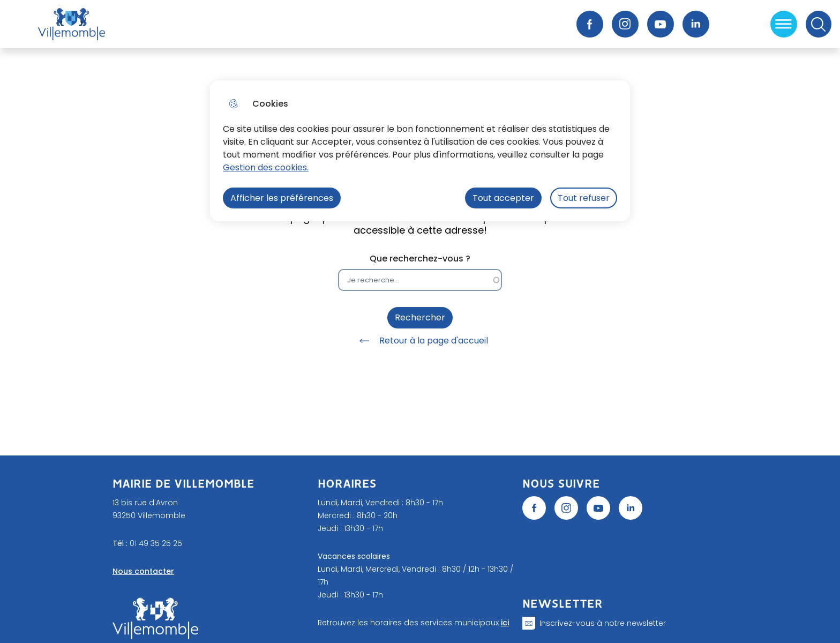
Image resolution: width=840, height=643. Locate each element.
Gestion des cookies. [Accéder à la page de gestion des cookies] (266, 167)
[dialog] (420, 151)
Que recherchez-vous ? (420, 259)
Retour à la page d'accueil (420, 341)
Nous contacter (143, 571)
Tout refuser (584, 198)
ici (505, 623)
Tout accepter (503, 198)
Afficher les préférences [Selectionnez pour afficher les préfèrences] (282, 198)
